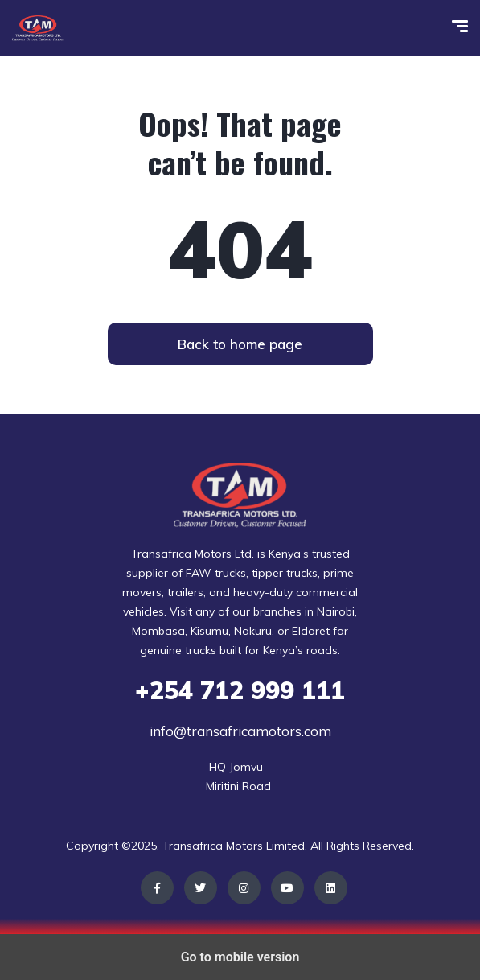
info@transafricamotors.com (240, 731)
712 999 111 (240, 690)
